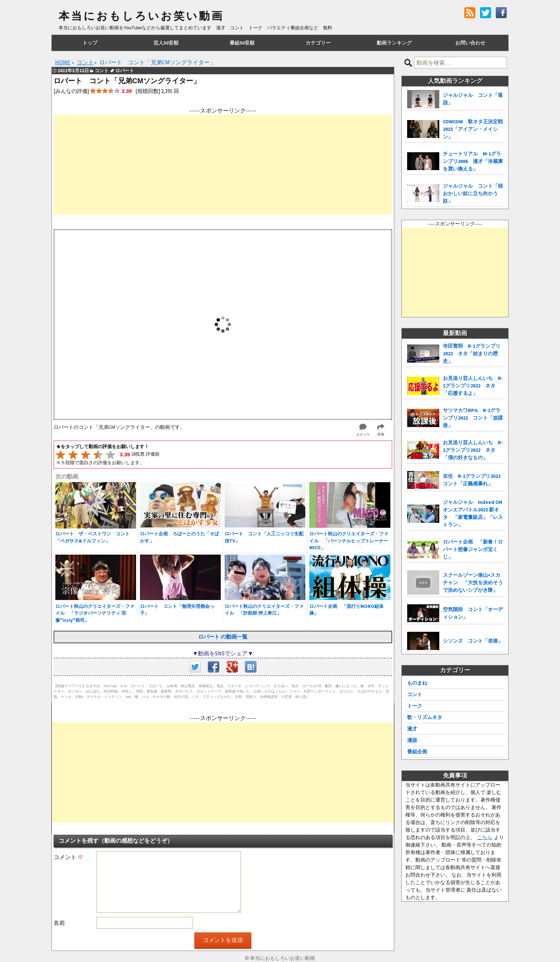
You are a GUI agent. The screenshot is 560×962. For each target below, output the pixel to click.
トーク (415, 706)
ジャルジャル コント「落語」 (473, 99)
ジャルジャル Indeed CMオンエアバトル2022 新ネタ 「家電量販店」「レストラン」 (473, 513)
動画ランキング (394, 43)
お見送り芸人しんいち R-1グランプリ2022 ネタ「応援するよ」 (473, 386)
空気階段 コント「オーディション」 (473, 613)
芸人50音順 (166, 43)
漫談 (412, 740)
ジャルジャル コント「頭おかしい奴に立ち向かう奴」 (473, 193)
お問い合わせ (470, 43)
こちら (485, 837)
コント (415, 694)
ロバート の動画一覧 (223, 637)
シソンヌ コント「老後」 (473, 641)
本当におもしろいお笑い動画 (141, 16)
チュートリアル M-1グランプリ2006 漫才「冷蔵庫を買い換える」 (473, 161)
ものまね (417, 683)
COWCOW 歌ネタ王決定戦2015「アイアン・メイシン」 (473, 129)
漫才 (412, 729)
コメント (68, 857)
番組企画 (417, 752)
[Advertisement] (223, 165)
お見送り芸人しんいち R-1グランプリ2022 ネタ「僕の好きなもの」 (473, 450)
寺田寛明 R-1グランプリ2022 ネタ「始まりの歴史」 (472, 353)
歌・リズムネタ (425, 717)
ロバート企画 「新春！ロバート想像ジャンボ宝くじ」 (473, 549)
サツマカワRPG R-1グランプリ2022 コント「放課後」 (473, 418)
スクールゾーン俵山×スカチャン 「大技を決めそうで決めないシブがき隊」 (473, 582)
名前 (59, 923)
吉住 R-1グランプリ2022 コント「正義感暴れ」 (474, 480)
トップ (90, 43)
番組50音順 (242, 43)
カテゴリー (318, 43)
